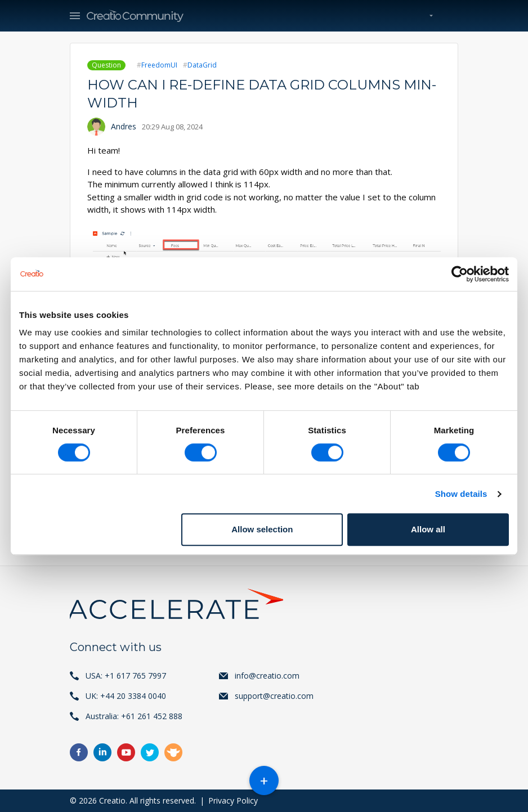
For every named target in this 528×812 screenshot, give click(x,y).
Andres (124, 126)
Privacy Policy (233, 800)
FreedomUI (159, 65)
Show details (461, 494)
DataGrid (202, 65)
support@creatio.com (274, 696)
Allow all (428, 529)
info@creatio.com (267, 676)
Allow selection (262, 529)
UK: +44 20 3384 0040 (126, 696)
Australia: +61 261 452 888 (134, 716)
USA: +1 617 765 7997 (126, 676)
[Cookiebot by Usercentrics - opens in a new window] (460, 274)
